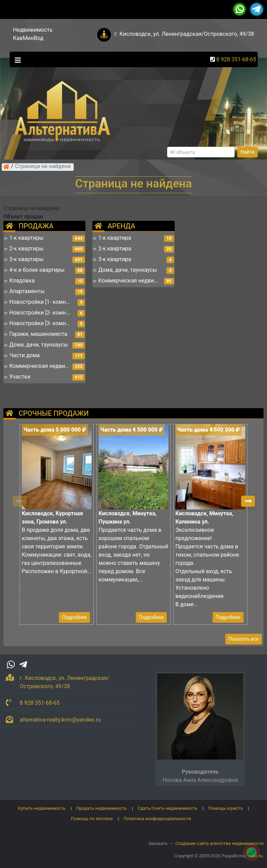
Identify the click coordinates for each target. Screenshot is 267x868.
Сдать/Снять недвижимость (167, 808)
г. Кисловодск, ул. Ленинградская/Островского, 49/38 (184, 34)
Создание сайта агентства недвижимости (219, 843)
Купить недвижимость (42, 808)
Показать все (244, 639)
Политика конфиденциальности (157, 819)
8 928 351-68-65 (236, 59)
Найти (248, 152)
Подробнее (74, 617)
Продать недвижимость (101, 808)
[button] (248, 501)
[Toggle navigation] (16, 60)
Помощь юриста (225, 808)
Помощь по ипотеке (92, 819)
